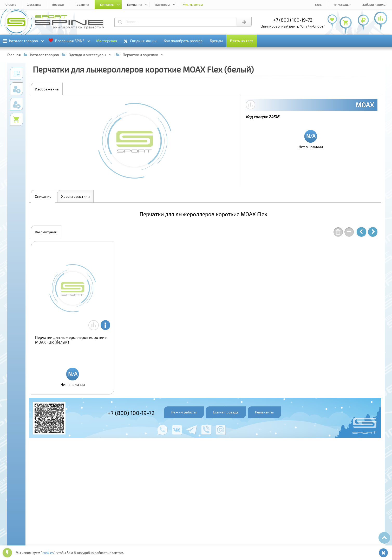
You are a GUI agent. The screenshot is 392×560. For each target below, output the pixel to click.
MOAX (365, 105)
